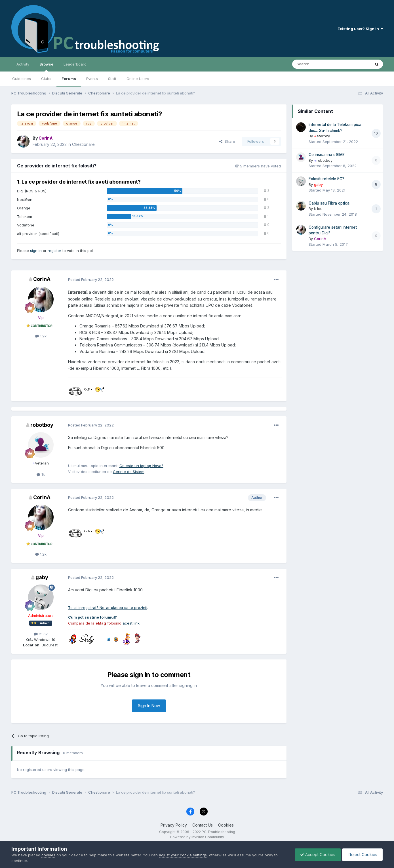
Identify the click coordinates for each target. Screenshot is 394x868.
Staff (112, 79)
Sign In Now (149, 706)
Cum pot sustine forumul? (92, 617)
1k (41, 474)
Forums (69, 79)
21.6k (41, 634)
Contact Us (203, 825)
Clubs (46, 79)
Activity (23, 64)
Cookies (226, 825)
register (54, 251)
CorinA (42, 279)
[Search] (317, 64)
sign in (36, 251)
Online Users (138, 79)
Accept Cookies (316, 855)
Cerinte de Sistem (129, 472)
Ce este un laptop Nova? (141, 466)
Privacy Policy (174, 825)
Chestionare (83, 144)
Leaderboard (75, 64)
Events (92, 79)
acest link (131, 623)
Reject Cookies (362, 855)
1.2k (41, 336)
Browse (46, 67)
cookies (48, 855)
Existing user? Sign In (360, 29)
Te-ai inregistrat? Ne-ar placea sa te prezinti (108, 608)
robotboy (42, 425)
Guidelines (22, 79)
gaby (42, 577)
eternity (322, 136)
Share (227, 141)
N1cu (318, 209)
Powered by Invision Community (197, 837)
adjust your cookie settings (183, 855)
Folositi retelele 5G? (326, 179)
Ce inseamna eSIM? (327, 155)
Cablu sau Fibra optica (329, 203)
